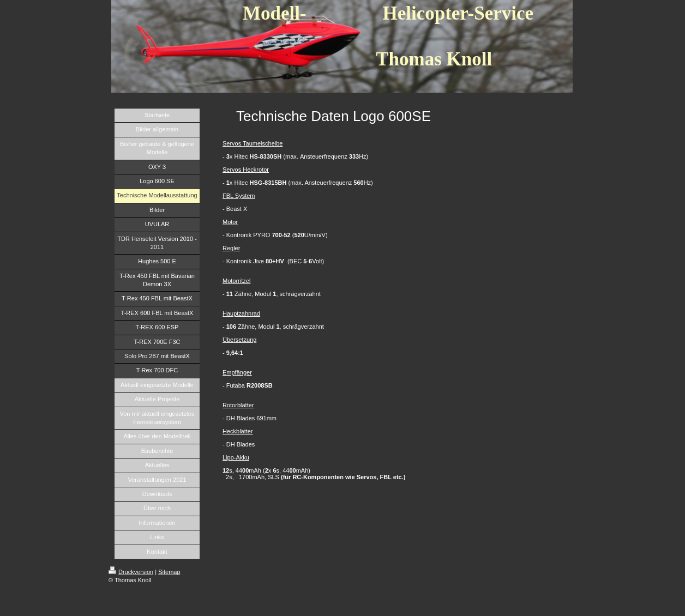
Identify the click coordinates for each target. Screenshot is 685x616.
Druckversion (131, 572)
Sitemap (169, 572)
